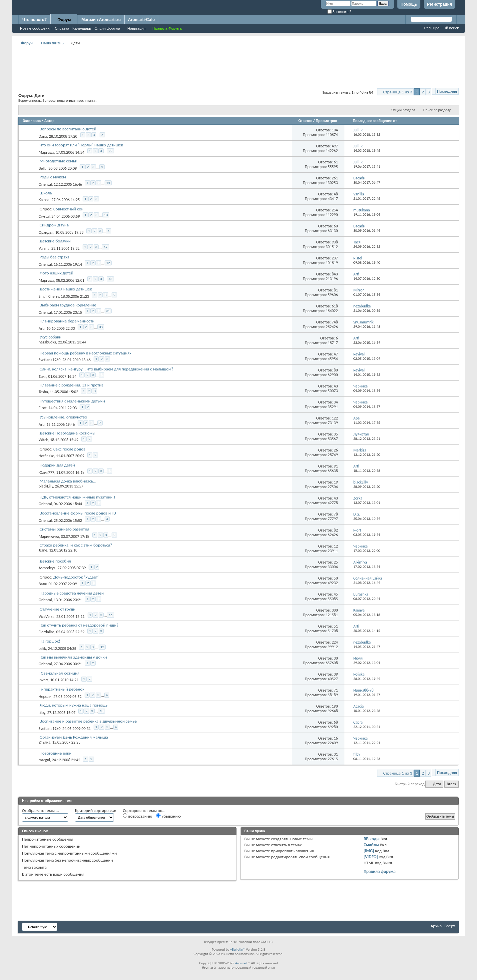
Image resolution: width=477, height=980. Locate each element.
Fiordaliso (46, 632)
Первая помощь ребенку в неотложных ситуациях (85, 353)
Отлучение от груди (57, 609)
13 (106, 215)
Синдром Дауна (54, 225)
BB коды (372, 839)
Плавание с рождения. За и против (72, 385)
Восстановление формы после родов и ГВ (78, 513)
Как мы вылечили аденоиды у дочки (73, 657)
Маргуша (46, 152)
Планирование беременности (67, 321)
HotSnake (46, 456)
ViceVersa (46, 617)
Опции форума (107, 28)
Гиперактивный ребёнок (62, 689)
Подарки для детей (57, 465)
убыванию (168, 816)
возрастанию (138, 816)
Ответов (305, 121)
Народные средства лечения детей (72, 593)
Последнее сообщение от (375, 121)
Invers (43, 680)
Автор (49, 121)
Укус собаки (50, 337)
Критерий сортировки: (96, 810)
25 (110, 151)
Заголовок (32, 121)
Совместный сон (68, 209)
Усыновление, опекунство (63, 417)
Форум (64, 20)
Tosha (43, 392)
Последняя (447, 91)
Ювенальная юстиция (60, 673)
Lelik (42, 649)
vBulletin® (238, 949)
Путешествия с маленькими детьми (72, 401)
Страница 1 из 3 (398, 92)
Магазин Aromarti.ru (101, 20)
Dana (43, 136)
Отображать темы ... (40, 810)
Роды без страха (54, 257)
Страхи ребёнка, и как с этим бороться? (76, 545)
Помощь (409, 4)
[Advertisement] (238, 62)
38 (101, 327)
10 (101, 711)
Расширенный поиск (441, 28)
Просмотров (326, 121)
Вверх (451, 784)
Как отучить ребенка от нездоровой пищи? (79, 625)
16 (110, 615)
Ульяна (44, 742)
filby (42, 713)
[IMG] (369, 851)
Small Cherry (49, 296)
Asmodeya (47, 568)
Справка (62, 28)
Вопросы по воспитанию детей (68, 129)
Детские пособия (55, 561)
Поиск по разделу (437, 110)
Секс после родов (69, 449)
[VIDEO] (371, 857)
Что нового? (34, 20)
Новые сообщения (36, 28)
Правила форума (380, 871)
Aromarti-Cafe (141, 20)
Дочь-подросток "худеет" (76, 577)
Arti (42, 328)
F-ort (43, 408)
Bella (43, 168)
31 (108, 311)
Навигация (136, 28)
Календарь (82, 28)
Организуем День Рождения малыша (74, 737)
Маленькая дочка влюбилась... (68, 481)
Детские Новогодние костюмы (67, 433)
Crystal (44, 216)
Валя (43, 584)
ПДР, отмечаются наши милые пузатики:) (77, 497)
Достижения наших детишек (66, 289)
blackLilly (46, 486)
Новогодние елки (55, 753)
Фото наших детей (56, 273)
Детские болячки (55, 241)
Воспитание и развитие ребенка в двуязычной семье (88, 721)
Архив (436, 926)
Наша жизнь (52, 43)
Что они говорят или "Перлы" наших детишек (81, 145)
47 (105, 247)
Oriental (45, 184)
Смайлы (371, 845)
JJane (43, 550)
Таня (42, 376)
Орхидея (46, 232)
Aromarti (242, 963)
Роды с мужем (53, 177)
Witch (43, 440)
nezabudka (47, 342)
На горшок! (50, 641)
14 (108, 183)
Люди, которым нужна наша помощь (74, 705)
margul (44, 760)
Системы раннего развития (64, 529)
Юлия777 (46, 472)
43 (110, 279)
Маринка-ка (49, 537)
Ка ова (44, 200)
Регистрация (440, 4)
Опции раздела (403, 110)
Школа (46, 193)
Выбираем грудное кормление (68, 305)
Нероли (45, 697)
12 (108, 263)
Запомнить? (339, 12)
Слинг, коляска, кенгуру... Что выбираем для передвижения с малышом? (106, 369)
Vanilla (44, 248)
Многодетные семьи (58, 161)
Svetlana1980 (50, 360)
